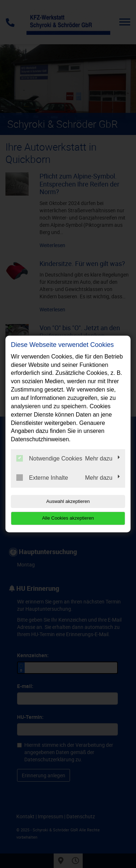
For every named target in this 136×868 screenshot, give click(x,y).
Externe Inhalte (42, 478)
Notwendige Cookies (49, 458)
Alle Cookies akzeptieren (68, 518)
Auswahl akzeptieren (68, 501)
